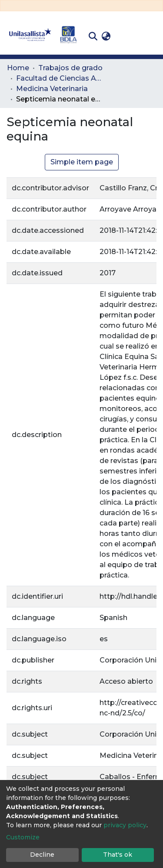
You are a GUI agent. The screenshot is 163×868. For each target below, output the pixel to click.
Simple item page (82, 162)
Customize (23, 837)
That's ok (118, 855)
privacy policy (125, 825)
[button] (106, 36)
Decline (42, 855)
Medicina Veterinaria (52, 89)
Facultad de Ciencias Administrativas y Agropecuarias (60, 78)
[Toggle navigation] (150, 36)
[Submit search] (93, 36)
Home (18, 68)
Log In (126, 36)
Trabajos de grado (70, 68)
